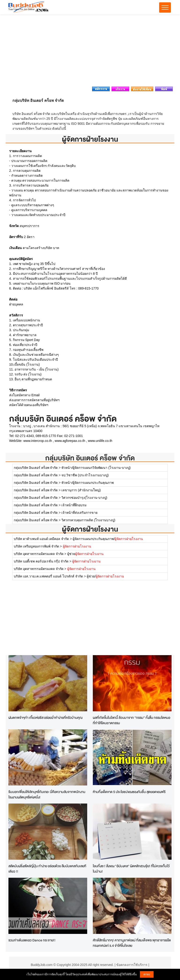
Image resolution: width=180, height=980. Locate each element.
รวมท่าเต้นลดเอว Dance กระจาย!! (32, 940)
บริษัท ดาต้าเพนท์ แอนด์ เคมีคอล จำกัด (41, 539)
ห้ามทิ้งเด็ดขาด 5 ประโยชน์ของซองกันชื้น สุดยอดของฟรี (129, 792)
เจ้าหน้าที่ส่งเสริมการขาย (79, 513)
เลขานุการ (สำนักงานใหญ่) (81, 490)
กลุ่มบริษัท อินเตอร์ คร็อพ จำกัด (90, 458)
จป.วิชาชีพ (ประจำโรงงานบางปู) (85, 475)
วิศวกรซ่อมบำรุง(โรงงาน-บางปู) (84, 498)
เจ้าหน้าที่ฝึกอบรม (74, 505)
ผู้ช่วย (85, 554)
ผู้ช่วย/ (105, 576)
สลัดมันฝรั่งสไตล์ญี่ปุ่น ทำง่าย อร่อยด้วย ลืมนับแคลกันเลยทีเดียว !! (47, 869)
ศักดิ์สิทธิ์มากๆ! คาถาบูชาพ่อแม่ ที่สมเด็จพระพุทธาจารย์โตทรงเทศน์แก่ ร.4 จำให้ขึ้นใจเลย (132, 943)
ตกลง (147, 974)
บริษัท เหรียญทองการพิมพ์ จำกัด (36, 546)
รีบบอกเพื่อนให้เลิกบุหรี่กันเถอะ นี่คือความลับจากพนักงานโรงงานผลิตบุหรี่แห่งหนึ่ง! (47, 794)
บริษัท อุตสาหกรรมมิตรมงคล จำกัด (39, 554)
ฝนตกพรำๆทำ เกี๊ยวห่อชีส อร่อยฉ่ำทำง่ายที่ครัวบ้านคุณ (45, 718)
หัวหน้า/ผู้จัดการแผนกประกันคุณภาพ (88, 483)
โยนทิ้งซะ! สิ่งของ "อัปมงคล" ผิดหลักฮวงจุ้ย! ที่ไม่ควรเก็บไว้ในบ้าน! (131, 869)
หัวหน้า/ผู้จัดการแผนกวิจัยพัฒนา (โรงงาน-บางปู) (96, 468)
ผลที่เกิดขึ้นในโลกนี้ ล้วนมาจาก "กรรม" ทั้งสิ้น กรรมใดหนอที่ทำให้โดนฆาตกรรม (131, 720)
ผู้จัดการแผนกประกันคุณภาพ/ (108, 539)
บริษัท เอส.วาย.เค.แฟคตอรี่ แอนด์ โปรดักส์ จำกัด (48, 576)
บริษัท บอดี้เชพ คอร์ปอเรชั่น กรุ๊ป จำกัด (41, 561)
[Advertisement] (90, 52)
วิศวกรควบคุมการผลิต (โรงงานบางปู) (88, 520)
